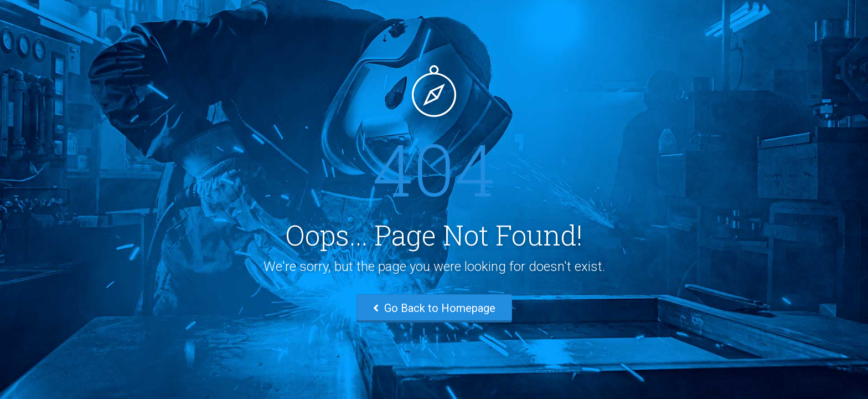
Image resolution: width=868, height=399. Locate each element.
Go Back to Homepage (434, 308)
